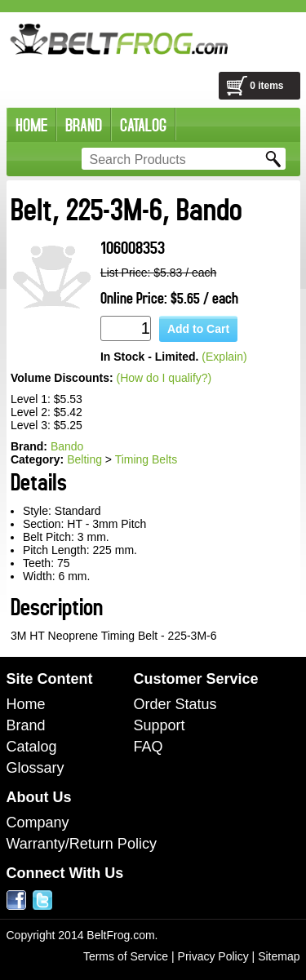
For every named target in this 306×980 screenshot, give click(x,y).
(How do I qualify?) (164, 378)
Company (38, 823)
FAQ (149, 747)
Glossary (35, 768)
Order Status (175, 704)
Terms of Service (126, 956)
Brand (26, 725)
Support (160, 725)
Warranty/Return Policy (82, 844)
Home (26, 704)
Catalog (32, 747)
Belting (84, 459)
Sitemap (279, 956)
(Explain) (224, 357)
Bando (67, 446)
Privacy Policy (213, 956)
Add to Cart (198, 329)
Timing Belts (146, 459)
